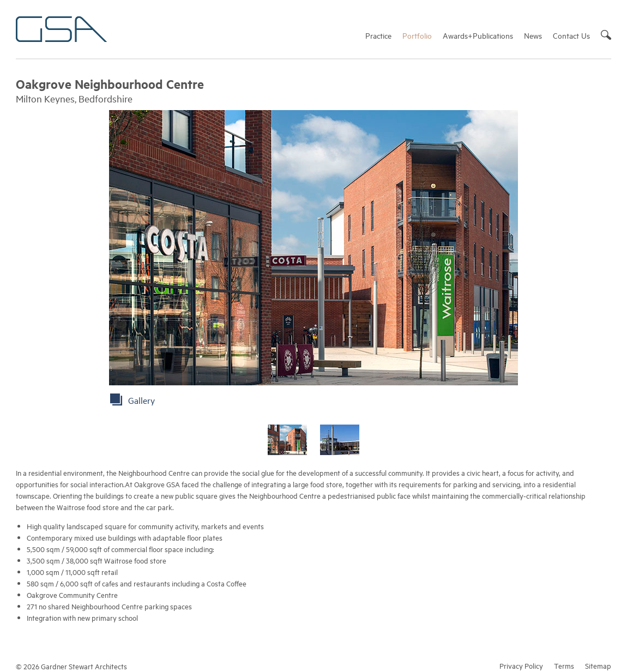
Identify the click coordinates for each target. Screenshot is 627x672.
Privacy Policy (521, 665)
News (533, 35)
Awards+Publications (478, 35)
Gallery (141, 400)
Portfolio (417, 35)
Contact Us (571, 35)
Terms (564, 665)
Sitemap (598, 665)
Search (606, 35)
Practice (378, 35)
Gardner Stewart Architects (61, 29)
